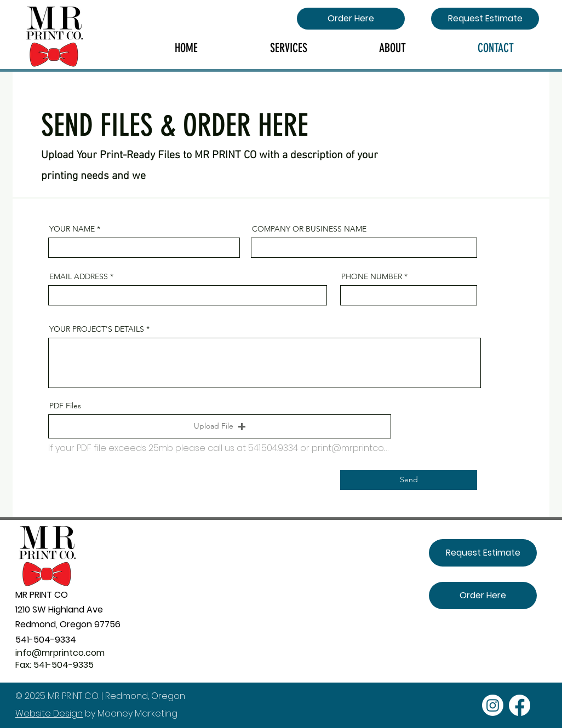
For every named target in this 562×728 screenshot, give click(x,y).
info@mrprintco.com (60, 653)
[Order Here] (351, 19)
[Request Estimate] (485, 19)
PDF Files (65, 406)
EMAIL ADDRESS (79, 276)
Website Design (49, 713)
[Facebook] (520, 705)
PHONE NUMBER (372, 276)
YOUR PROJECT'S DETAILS (97, 329)
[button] (220, 426)
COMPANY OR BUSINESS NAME (309, 229)
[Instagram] (493, 705)
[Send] (409, 480)
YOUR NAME (72, 229)
